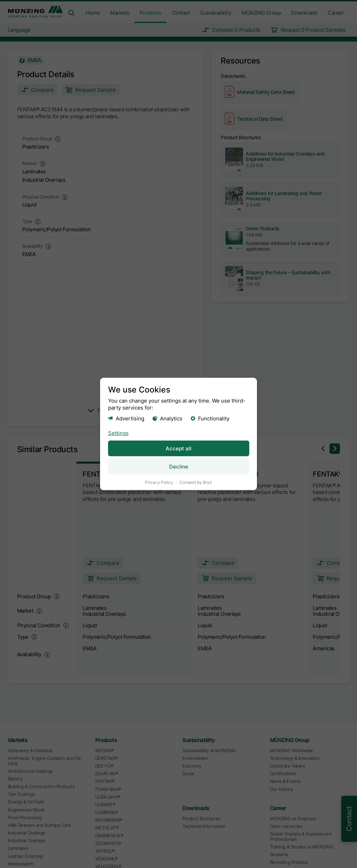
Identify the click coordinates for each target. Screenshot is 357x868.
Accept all (178, 448)
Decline (179, 467)
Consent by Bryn (196, 482)
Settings (118, 433)
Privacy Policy (159, 482)
